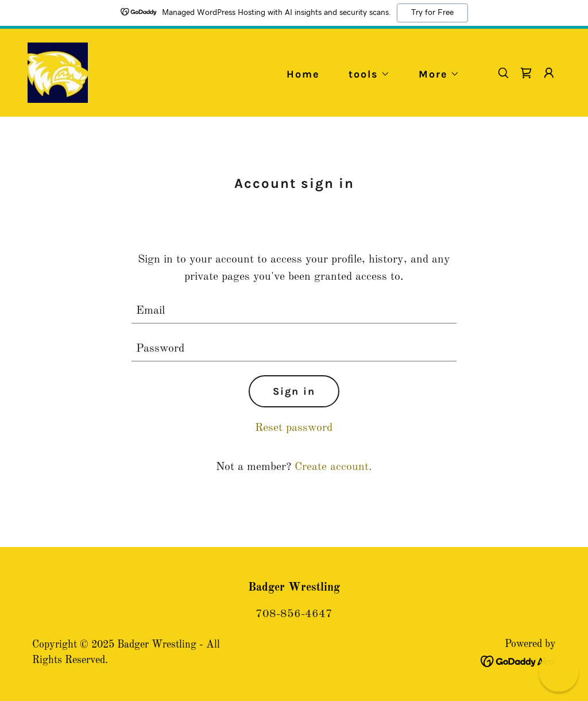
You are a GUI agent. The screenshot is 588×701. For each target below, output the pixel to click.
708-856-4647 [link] (294, 614)
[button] (364, 74)
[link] (58, 72)
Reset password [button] (294, 428)
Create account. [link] (333, 467)
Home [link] (303, 74)
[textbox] (294, 311)
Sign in (294, 391)
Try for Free (432, 13)
